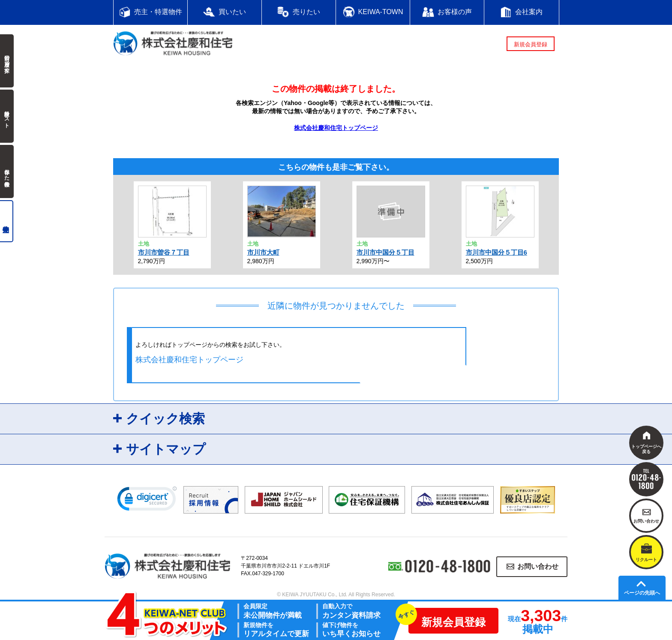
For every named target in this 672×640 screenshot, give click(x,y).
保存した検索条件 (7, 171)
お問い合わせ (538, 566)
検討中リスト (7, 116)
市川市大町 (263, 252)
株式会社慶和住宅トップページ (336, 128)
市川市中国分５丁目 (385, 252)
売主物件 (7, 221)
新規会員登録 (531, 44)
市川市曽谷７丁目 (164, 252)
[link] (147, 501)
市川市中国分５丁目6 (496, 252)
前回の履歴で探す (7, 61)
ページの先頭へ (642, 593)
